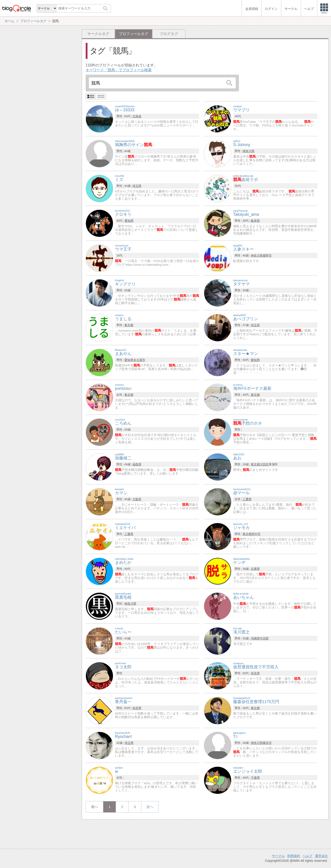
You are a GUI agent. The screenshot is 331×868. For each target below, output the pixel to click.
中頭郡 (264, 638)
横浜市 (267, 743)
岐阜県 (255, 221)
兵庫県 (255, 569)
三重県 (247, 499)
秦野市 (267, 255)
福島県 (137, 464)
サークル (278, 856)
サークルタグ (98, 34)
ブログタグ (169, 34)
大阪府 (137, 499)
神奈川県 (249, 151)
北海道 (137, 116)
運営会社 (321, 856)
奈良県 (255, 673)
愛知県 (129, 221)
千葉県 (255, 778)
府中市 (256, 534)
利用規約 (294, 856)
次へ (150, 807)
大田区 (264, 464)
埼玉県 (137, 186)
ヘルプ (307, 856)
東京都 (129, 325)
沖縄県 (255, 638)
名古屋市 (139, 360)
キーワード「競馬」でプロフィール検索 (119, 70)
